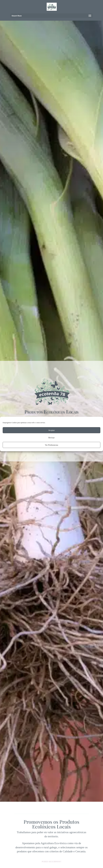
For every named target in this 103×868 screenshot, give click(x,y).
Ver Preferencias (52, 445)
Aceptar (51, 430)
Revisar (51, 438)
